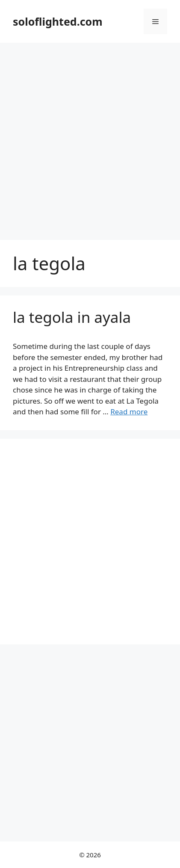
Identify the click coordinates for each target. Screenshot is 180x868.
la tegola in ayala (72, 317)
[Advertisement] (90, 137)
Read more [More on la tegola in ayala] (129, 412)
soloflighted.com (58, 21)
